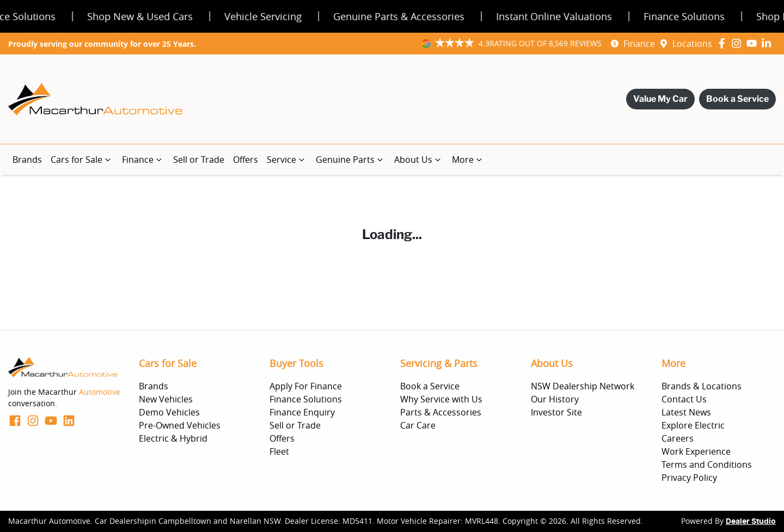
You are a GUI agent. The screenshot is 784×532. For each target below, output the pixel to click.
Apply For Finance (306, 386)
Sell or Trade (199, 160)
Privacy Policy (689, 478)
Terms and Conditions (707, 464)
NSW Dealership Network (583, 386)
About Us (419, 160)
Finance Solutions (306, 399)
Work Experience (696, 451)
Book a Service (737, 99)
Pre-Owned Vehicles (180, 425)
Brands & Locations (702, 386)
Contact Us (684, 399)
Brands (27, 160)
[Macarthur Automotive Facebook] (724, 43)
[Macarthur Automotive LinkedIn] (768, 43)
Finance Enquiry (302, 412)
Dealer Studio (751, 522)
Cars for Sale (82, 160)
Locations (692, 44)
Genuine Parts (351, 160)
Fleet (279, 451)
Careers (678, 438)
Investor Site (556, 412)
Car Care (418, 425)
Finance (639, 44)
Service (287, 160)
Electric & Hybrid (173, 438)
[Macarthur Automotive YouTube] (754, 43)
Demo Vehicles (169, 412)
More (468, 160)
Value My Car (660, 99)
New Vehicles (166, 399)
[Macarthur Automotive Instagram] (739, 43)
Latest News (686, 412)
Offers (246, 160)
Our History (555, 399)
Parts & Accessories (441, 412)
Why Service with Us (441, 399)
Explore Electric (693, 425)
